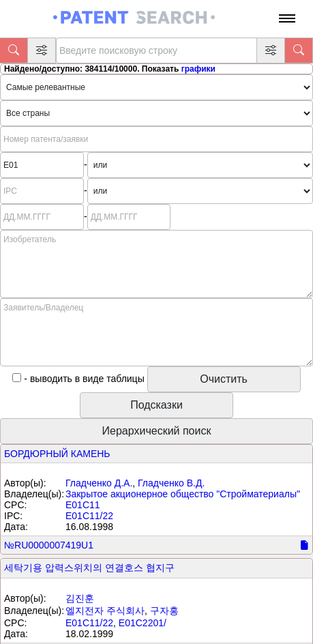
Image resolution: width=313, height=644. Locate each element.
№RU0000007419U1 (49, 545)
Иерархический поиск (157, 431)
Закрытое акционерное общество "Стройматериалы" (183, 494)
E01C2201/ (143, 623)
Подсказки (156, 405)
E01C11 (83, 505)
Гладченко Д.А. (99, 483)
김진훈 (80, 598)
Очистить (224, 379)
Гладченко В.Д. (171, 483)
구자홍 (164, 611)
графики (198, 69)
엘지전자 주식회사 (105, 611)
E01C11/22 (89, 516)
